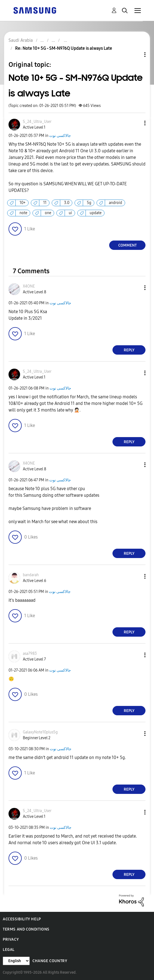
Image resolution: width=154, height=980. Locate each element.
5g (89, 203)
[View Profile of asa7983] (30, 654)
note (23, 213)
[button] (136, 123)
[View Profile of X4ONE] (29, 286)
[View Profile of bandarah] (31, 575)
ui (70, 213)
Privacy (11, 939)
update (96, 213)
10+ (23, 203)
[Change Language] (16, 961)
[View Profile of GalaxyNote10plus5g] (40, 732)
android (116, 203)
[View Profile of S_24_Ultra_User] (37, 122)
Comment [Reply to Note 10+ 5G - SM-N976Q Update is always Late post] (127, 245)
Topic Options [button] (136, 55)
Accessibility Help (22, 919)
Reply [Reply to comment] (129, 350)
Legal (9, 950)
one (48, 213)
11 (45, 203)
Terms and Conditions (26, 929)
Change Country (50, 961)
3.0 (67, 203)
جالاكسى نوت (60, 136)
